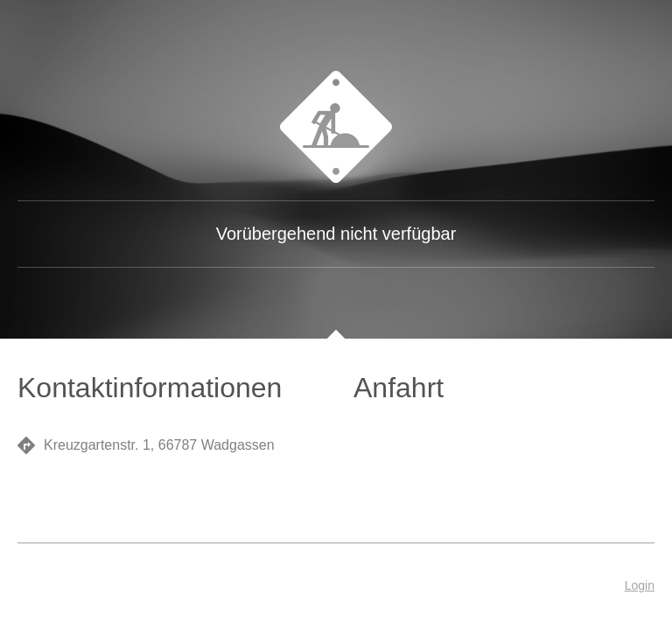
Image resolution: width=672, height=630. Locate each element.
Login (640, 585)
